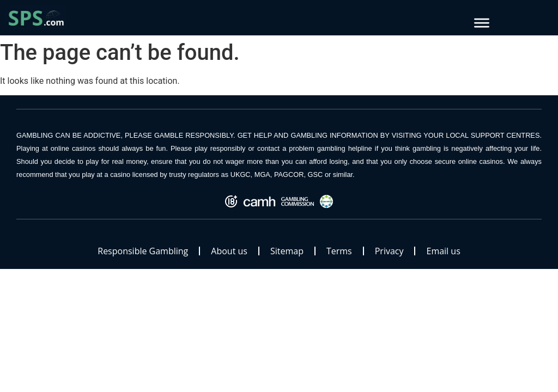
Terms (339, 251)
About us (229, 251)
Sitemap (287, 251)
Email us (443, 251)
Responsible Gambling (143, 251)
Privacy (389, 251)
